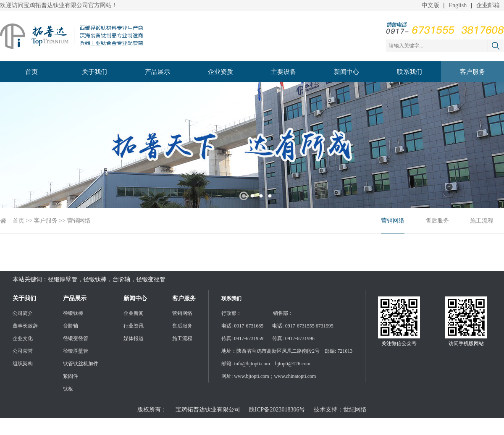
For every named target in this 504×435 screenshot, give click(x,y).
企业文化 (23, 338)
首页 (31, 72)
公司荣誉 (23, 351)
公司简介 (23, 313)
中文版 (430, 5)
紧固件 (71, 376)
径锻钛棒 (73, 313)
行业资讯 (134, 326)
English (458, 5)
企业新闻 (134, 313)
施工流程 (482, 221)
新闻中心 (346, 72)
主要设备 (283, 72)
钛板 (68, 389)
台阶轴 (71, 326)
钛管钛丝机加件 (81, 364)
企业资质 (220, 72)
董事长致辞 (25, 326)
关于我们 (94, 72)
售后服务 (437, 221)
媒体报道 (134, 338)
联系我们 (409, 72)
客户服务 (472, 72)
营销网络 (79, 221)
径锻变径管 (76, 338)
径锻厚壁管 (76, 351)
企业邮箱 (488, 5)
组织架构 (23, 364)
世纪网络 (355, 410)
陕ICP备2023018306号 (277, 410)
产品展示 (157, 72)
